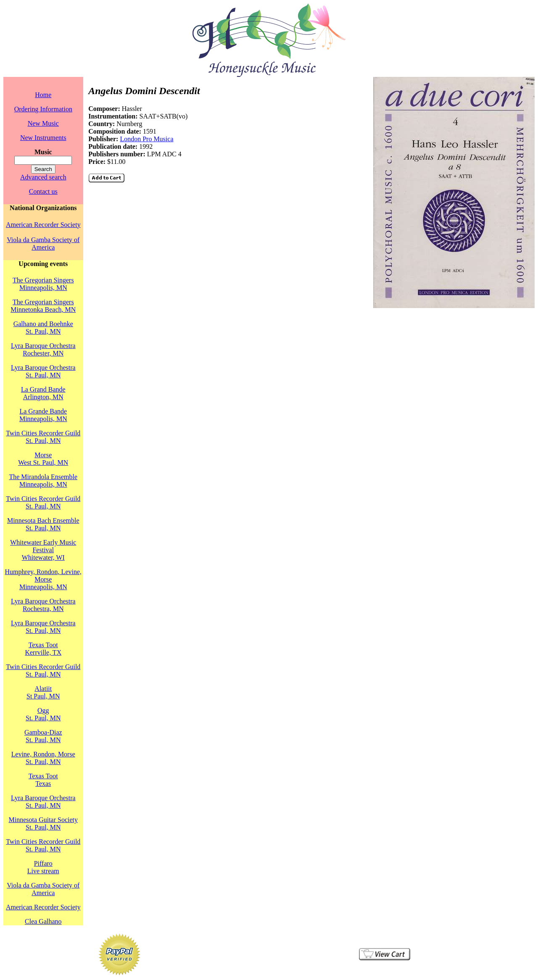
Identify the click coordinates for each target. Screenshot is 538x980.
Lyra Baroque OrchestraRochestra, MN (43, 605)
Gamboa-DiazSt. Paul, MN (43, 736)
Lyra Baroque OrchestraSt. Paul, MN (43, 371)
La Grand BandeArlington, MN (43, 393)
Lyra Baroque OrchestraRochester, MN (43, 349)
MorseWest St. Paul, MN (43, 459)
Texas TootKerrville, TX (43, 649)
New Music (43, 123)
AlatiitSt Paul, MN (43, 692)
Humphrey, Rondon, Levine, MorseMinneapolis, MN (43, 579)
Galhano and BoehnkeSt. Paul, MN (43, 328)
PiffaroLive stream (43, 867)
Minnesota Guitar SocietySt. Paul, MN (43, 823)
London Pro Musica (146, 139)
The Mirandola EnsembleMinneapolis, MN (43, 481)
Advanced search (43, 177)
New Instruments (43, 138)
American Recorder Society (43, 225)
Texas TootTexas (43, 780)
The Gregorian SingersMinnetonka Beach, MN (43, 306)
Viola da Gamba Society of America (43, 244)
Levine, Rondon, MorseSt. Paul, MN (43, 758)
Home (43, 95)
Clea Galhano (43, 921)
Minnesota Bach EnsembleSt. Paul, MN (43, 524)
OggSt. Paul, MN (43, 714)
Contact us (43, 191)
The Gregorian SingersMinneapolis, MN (43, 284)
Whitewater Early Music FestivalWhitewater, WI (43, 550)
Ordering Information (43, 109)
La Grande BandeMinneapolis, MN (43, 415)
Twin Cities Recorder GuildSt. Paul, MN (43, 437)
